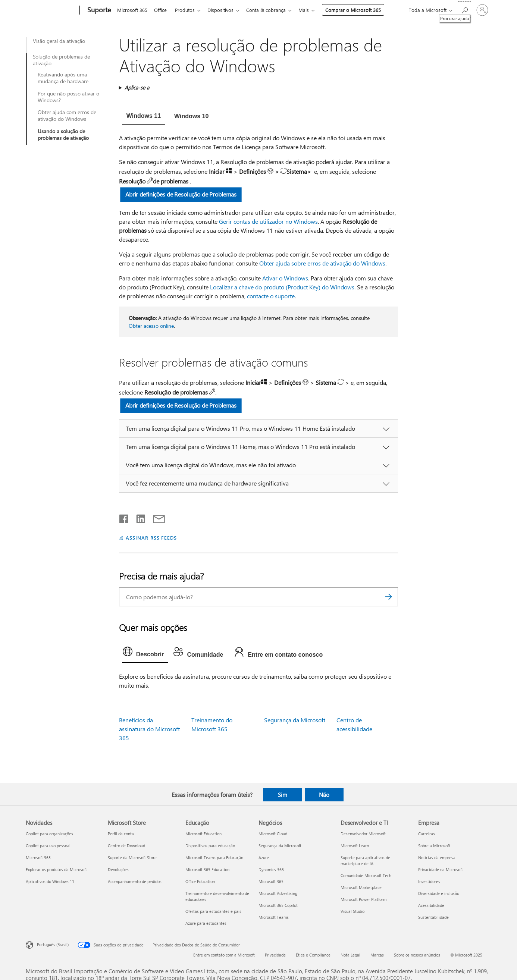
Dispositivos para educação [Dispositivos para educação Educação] (210, 846)
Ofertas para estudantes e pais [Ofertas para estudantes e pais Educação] (213, 911)
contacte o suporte (271, 296)
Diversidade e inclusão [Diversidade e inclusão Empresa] (439, 893)
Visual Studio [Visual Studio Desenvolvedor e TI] (352, 911)
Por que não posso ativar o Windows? (68, 97)
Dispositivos (225, 10)
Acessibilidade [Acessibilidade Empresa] (431, 905)
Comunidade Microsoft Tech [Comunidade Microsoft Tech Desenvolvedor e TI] (366, 875)
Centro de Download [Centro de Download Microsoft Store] (126, 846)
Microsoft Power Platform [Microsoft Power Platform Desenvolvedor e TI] (364, 899)
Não (324, 795)
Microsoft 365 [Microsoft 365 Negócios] (271, 881)
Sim (283, 795)
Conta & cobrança (272, 10)
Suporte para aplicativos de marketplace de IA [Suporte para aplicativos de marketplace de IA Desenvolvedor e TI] (365, 860)
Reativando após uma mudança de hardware (63, 78)
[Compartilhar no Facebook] (124, 517)
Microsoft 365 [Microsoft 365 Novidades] (38, 857)
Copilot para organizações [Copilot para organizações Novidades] (49, 834)
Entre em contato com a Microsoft (224, 955)
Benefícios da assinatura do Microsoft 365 (149, 729)
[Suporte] (98, 10)
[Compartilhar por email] (156, 517)
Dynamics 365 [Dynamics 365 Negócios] (271, 869)
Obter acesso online (151, 326)
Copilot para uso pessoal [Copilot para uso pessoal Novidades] (48, 846)
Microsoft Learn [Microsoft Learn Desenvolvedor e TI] (355, 846)
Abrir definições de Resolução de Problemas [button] (181, 194)
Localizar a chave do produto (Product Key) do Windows (282, 287)
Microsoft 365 (132, 10)
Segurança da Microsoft (295, 720)
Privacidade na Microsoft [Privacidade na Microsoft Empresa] (441, 869)
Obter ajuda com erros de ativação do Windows (67, 116)
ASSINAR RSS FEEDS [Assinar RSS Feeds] (151, 538)
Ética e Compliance (313, 955)
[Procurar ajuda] (464, 10)
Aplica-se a (137, 87)
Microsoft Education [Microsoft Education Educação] (203, 834)
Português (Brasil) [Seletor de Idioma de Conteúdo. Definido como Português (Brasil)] (53, 944)
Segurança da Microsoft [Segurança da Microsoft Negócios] (280, 846)
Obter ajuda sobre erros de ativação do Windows (322, 263)
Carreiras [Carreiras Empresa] (427, 834)
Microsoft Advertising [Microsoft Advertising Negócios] (278, 893)
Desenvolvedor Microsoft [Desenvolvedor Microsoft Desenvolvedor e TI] (363, 834)
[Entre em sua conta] (482, 10)
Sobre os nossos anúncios (417, 955)
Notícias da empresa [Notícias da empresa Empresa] (437, 857)
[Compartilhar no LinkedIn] (138, 517)
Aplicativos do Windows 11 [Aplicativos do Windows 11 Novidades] (50, 881)
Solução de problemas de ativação (61, 60)
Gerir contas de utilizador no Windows (268, 221)
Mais (311, 10)
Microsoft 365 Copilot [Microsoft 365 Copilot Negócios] (278, 905)
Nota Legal (350, 955)
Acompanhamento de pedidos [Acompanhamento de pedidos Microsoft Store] (135, 881)
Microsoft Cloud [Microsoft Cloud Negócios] (273, 834)
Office (162, 10)
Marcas (377, 955)
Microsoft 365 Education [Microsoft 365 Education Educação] (207, 869)
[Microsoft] (51, 10)
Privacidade (275, 955)
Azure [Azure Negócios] (264, 857)
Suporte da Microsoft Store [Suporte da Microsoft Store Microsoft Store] (132, 857)
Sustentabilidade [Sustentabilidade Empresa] (433, 917)
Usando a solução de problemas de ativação (63, 135)
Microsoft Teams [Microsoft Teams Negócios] (274, 917)
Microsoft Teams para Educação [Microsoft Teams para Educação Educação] (214, 857)
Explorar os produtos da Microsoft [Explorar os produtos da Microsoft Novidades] (56, 869)
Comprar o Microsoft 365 (361, 10)
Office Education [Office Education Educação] (200, 881)
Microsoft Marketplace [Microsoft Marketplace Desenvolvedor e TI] (361, 887)
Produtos (188, 10)
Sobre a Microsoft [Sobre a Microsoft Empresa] (434, 846)
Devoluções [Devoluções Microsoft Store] (118, 869)
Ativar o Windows (285, 278)
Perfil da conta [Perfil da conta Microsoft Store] (121, 834)
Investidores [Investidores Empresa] (429, 881)
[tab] (144, 117)
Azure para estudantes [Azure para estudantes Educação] (206, 923)
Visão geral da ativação (59, 41)
